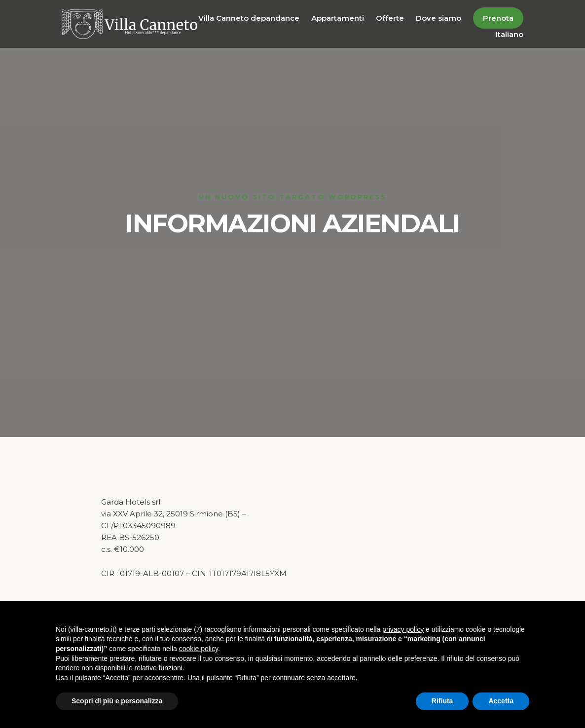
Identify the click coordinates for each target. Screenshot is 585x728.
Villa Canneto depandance (249, 18)
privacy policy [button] (403, 629)
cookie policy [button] (199, 649)
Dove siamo (439, 18)
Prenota (498, 18)
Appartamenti (338, 18)
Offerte (390, 18)
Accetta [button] (501, 701)
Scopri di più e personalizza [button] (117, 701)
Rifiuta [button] (442, 701)
